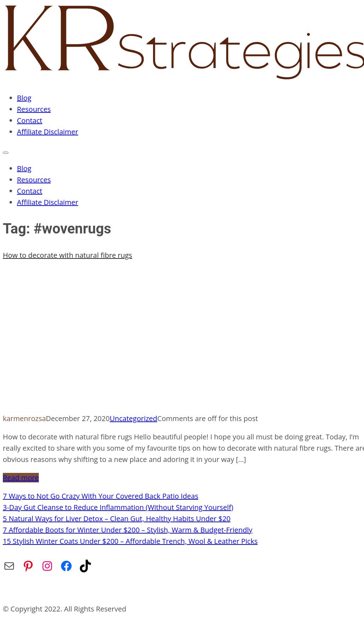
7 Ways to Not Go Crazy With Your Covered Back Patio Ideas (101, 496)
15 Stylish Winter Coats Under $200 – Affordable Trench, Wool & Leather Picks (130, 541)
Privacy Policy (150, 590)
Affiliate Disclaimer (48, 132)
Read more (21, 478)
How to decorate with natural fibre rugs (68, 255)
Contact (30, 120)
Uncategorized (134, 418)
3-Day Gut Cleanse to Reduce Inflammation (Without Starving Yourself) (118, 507)
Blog (24, 98)
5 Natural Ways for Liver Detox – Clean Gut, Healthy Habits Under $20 (117, 519)
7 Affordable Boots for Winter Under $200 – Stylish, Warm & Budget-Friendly (128, 530)
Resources (34, 109)
